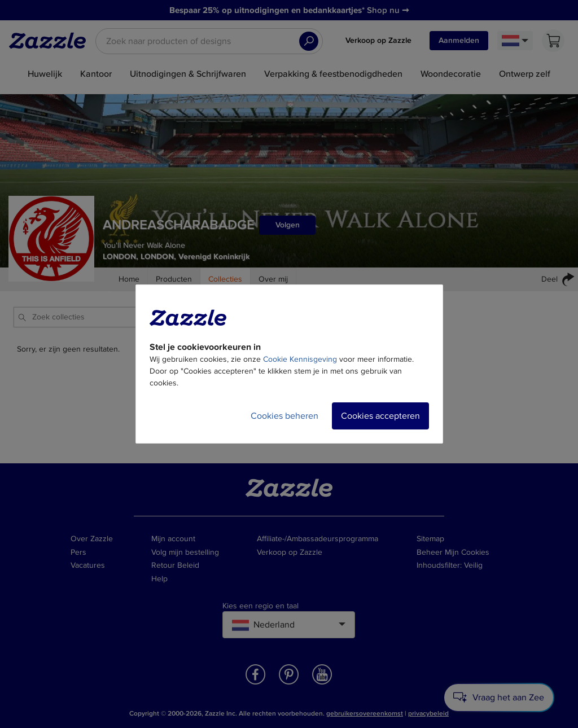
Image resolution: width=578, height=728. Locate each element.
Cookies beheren (284, 416)
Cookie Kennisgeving (300, 359)
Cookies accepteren (380, 416)
